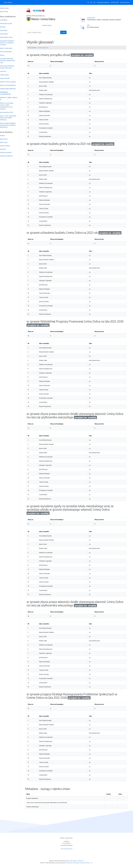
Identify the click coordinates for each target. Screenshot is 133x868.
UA (88, 2)
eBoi (90, 25)
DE (94, 2)
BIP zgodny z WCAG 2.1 (77, 861)
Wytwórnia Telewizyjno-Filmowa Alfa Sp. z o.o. (79, 863)
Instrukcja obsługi (7, 146)
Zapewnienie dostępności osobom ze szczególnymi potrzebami (9, 43)
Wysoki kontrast (125, 2)
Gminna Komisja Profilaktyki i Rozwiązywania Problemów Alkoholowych (10, 125)
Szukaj (65, 32)
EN (91, 2)
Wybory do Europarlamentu (10, 85)
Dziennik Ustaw (7, 8)
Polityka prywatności (8, 152)
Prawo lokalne (6, 34)
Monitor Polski (6, 12)
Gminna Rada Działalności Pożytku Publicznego (10, 67)
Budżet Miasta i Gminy (9, 37)
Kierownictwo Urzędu (8, 23)
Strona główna (8, 2)
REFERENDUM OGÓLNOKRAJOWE (8, 93)
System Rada (6, 30)
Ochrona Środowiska (8, 52)
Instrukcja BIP (115, 2)
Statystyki (5, 149)
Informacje (5, 27)
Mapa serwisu (6, 139)
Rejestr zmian (6, 142)
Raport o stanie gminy (8, 48)
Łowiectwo (5, 71)
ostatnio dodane (48, 25)
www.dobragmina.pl (66, 849)
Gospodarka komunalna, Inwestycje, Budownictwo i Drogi (10, 60)
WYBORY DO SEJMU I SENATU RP (11, 99)
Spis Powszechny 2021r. (9, 112)
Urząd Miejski (6, 20)
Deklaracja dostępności (9, 156)
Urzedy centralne (7, 78)
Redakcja (5, 135)
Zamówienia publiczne (103, 2)
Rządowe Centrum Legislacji (10, 82)
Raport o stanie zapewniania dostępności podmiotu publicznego (10, 118)
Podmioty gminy (7, 75)
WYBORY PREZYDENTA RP (10, 89)
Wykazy (5, 55)
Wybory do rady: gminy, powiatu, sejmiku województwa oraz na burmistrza (9, 106)
